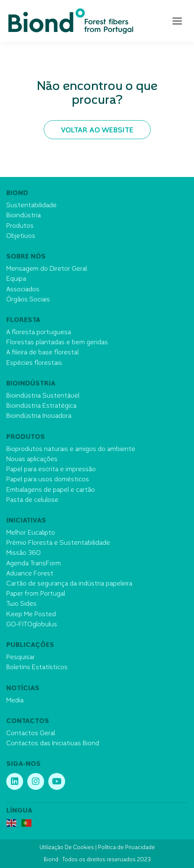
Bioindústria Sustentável (43, 396)
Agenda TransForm (34, 564)
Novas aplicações (32, 460)
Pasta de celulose (32, 500)
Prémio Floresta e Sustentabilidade (58, 543)
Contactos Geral (31, 734)
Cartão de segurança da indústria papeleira (69, 584)
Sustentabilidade (31, 206)
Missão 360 (24, 553)
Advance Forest (30, 574)
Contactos (28, 722)
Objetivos (21, 236)
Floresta (23, 321)
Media (15, 701)
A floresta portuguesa (39, 333)
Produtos (20, 226)
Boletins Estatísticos (37, 668)
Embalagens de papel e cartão (51, 490)
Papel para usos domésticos (48, 480)
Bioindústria (24, 216)
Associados (23, 290)
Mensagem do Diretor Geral (47, 269)
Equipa (16, 279)
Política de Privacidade (126, 848)
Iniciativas (26, 521)
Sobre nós (26, 257)
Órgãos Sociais (28, 300)
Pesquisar (21, 658)
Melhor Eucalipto (31, 533)
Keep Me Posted (31, 615)
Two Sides (21, 604)
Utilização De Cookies (67, 848)
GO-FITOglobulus (32, 625)
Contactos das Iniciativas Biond (53, 744)
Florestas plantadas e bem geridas (57, 343)
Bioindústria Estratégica (41, 406)
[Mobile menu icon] (177, 21)
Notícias (23, 689)
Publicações (30, 645)
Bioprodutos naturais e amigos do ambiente (71, 450)
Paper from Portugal (36, 594)
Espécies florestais (34, 363)
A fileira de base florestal (42, 353)
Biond (17, 194)
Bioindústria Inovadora (39, 416)
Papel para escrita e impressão (51, 470)
